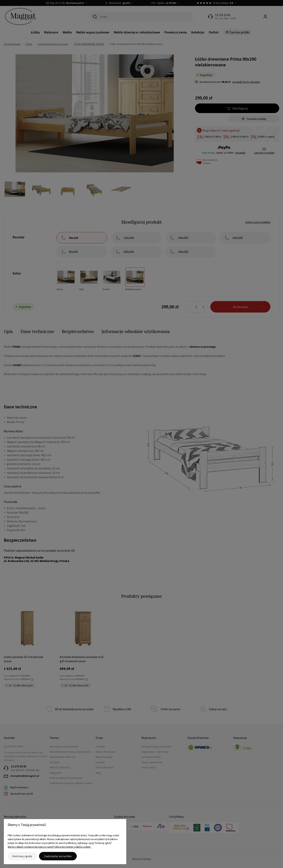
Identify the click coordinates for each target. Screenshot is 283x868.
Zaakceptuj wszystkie (58, 856)
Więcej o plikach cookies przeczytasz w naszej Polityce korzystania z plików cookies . (49, 847)
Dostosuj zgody (22, 856)
